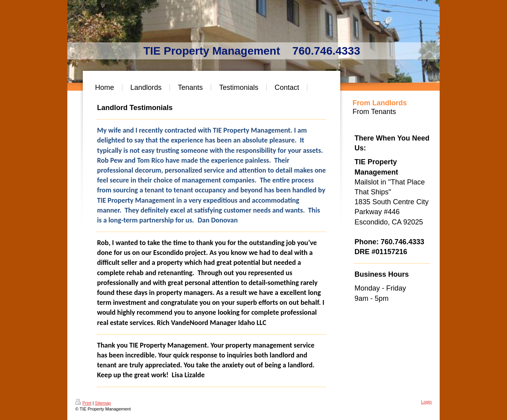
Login (426, 402)
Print (83, 403)
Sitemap (103, 403)
